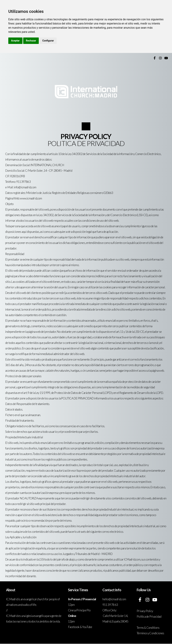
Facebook (74, 627)
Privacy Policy (145, 611)
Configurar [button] (48, 41)
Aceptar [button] (15, 41)
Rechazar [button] (31, 41)
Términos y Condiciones (150, 633)
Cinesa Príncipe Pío (79, 610)
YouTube (87, 627)
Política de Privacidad (149, 616)
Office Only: (109, 610)
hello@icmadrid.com (114, 599)
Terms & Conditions (148, 628)
